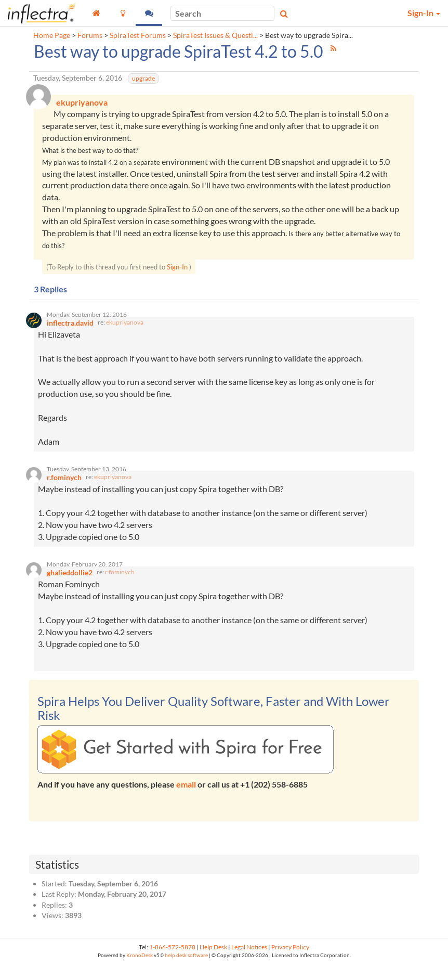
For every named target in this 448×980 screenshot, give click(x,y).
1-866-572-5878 (172, 963)
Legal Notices (249, 963)
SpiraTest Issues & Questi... (215, 35)
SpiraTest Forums (138, 35)
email (186, 800)
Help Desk (213, 963)
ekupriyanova (125, 330)
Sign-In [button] (424, 13)
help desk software (186, 970)
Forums (90, 35)
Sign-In (177, 270)
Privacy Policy (290, 963)
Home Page (52, 35)
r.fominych (120, 588)
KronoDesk (140, 970)
